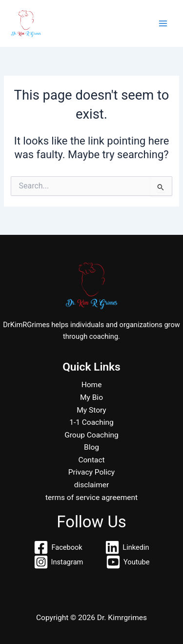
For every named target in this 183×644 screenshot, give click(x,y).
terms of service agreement (91, 498)
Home (92, 385)
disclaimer (92, 485)
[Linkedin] (127, 547)
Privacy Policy (91, 472)
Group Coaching (91, 435)
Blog (91, 447)
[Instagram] (58, 562)
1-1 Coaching (91, 422)
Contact (91, 460)
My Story (91, 410)
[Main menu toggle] (163, 23)
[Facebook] (58, 547)
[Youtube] (128, 562)
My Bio (91, 397)
